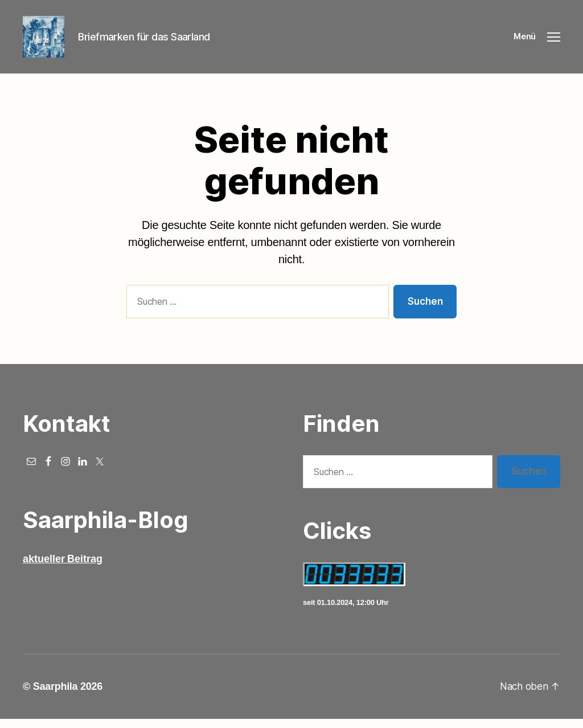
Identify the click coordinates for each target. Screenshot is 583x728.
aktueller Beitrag (63, 568)
